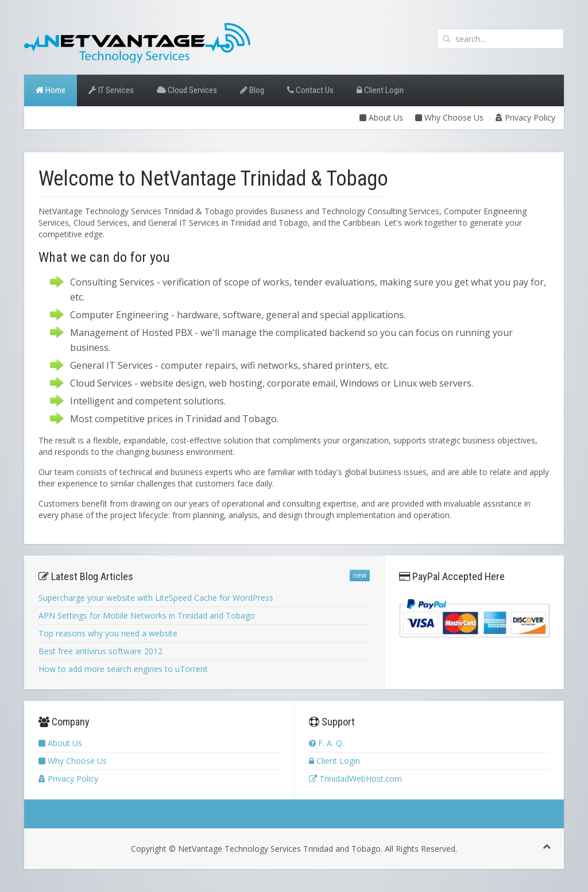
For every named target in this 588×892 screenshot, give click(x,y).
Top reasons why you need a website (108, 633)
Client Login (380, 90)
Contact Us (310, 90)
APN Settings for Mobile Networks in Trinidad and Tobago (147, 615)
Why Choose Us (449, 117)
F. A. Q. (326, 743)
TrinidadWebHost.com (355, 779)
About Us (381, 117)
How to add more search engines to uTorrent (123, 669)
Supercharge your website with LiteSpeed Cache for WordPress (156, 598)
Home (51, 90)
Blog (252, 90)
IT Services (111, 90)
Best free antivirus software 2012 (100, 651)
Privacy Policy (525, 117)
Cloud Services (187, 90)
